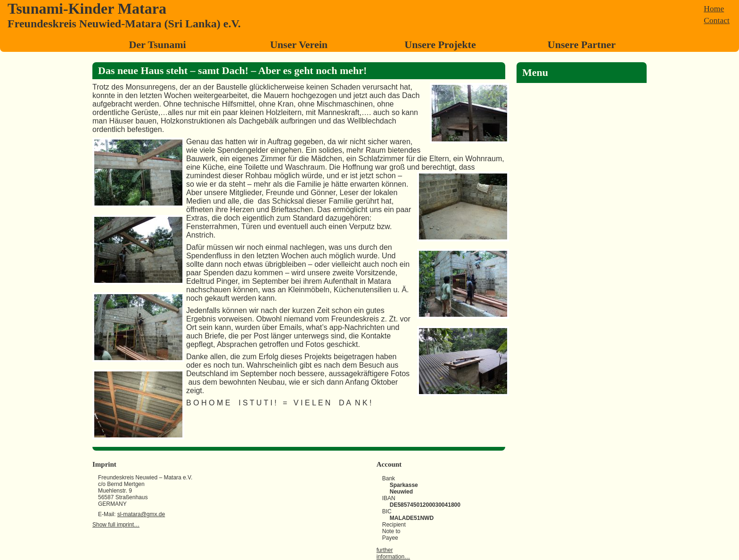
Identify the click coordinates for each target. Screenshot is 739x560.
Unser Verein (299, 45)
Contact (717, 20)
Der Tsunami (157, 45)
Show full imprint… (116, 525)
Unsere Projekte (440, 45)
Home (714, 8)
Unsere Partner (582, 45)
